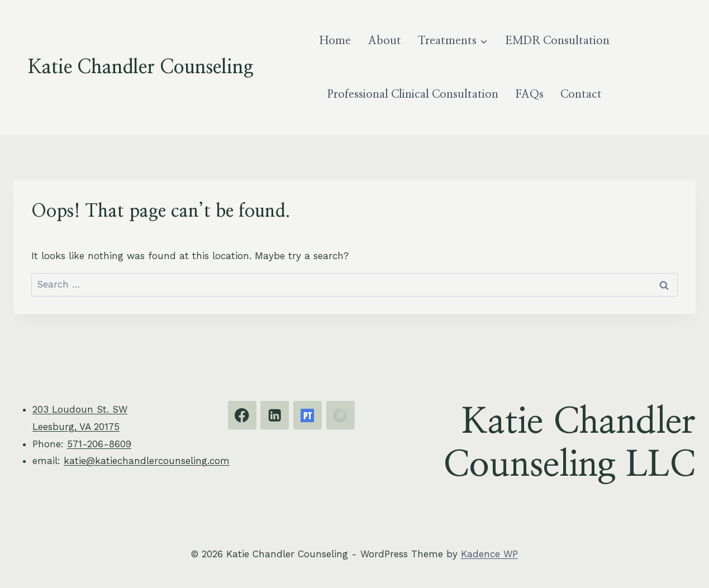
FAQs (529, 94)
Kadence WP (489, 554)
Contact (581, 94)
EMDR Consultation (557, 41)
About (385, 41)
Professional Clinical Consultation (413, 94)
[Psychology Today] (308, 415)
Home (335, 41)
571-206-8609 (99, 444)
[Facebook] (242, 415)
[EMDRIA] (341, 415)
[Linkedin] (275, 415)
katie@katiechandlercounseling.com (147, 461)
